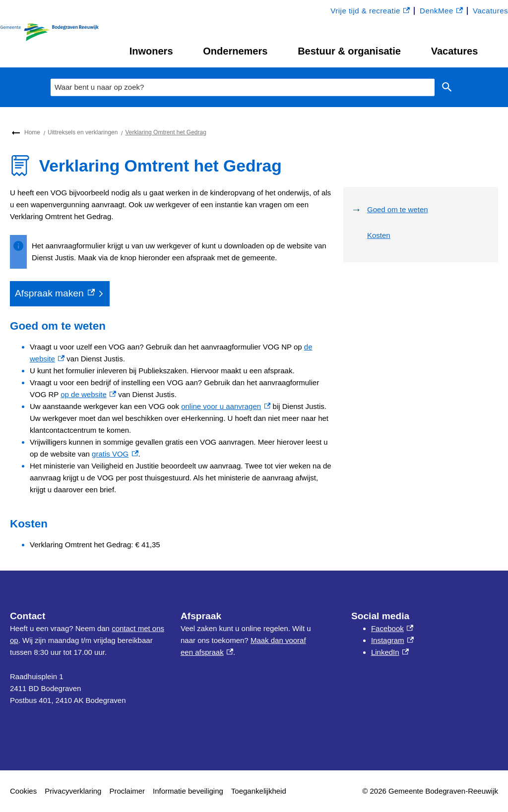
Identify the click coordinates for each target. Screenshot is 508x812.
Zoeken (445, 87)
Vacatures (455, 51)
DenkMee (441, 11)
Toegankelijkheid (259, 791)
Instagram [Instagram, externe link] (392, 640)
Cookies (23, 791)
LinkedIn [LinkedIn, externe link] (390, 652)
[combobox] (243, 87)
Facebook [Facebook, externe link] (392, 628)
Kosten (379, 235)
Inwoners (151, 51)
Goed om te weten (398, 209)
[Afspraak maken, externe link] (60, 294)
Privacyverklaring (73, 791)
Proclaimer (127, 791)
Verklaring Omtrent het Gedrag (165, 132)
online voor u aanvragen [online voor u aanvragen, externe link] (226, 406)
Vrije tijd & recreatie (370, 11)
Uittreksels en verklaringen (83, 132)
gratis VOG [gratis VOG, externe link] (115, 454)
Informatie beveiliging (188, 791)
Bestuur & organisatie (349, 51)
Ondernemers (235, 51)
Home (32, 132)
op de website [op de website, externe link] (88, 394)
